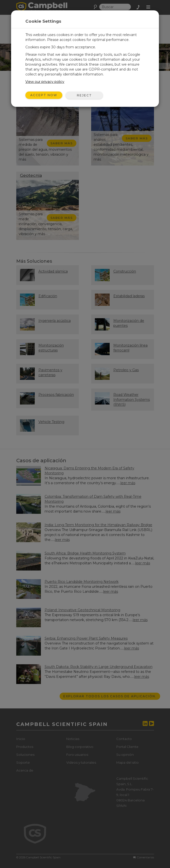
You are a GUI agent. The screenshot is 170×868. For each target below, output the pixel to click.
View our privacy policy (45, 82)
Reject (84, 95)
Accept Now (44, 95)
